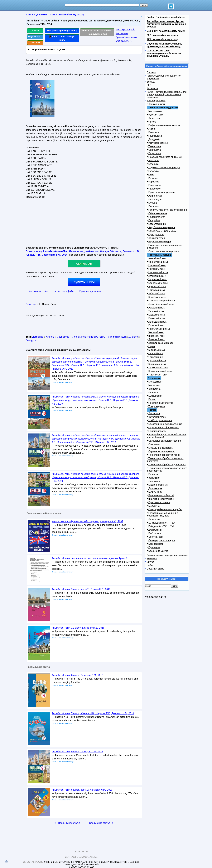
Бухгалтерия (155, 396)
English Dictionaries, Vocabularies (166, 17)
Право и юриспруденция (162, 192)
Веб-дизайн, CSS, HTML (162, 526)
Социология (155, 150)
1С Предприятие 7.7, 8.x (162, 523)
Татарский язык (157, 290)
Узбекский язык (157, 294)
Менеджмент (155, 382)
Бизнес (152, 399)
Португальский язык (159, 329)
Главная (151, 72)
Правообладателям (90, 291)
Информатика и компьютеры (164, 125)
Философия (155, 189)
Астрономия (155, 196)
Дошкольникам (157, 104)
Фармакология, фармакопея (164, 428)
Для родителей (157, 238)
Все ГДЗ (151, 82)
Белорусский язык (158, 283)
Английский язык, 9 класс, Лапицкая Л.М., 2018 (77, 752)
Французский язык (158, 262)
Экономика (154, 389)
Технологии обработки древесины (167, 465)
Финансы (153, 392)
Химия (152, 129)
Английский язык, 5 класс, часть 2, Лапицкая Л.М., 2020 (82, 790)
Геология (153, 474)
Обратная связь (155, 569)
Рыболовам (155, 533)
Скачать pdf (84, 264)
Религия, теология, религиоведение (168, 210)
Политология (155, 136)
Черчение (154, 182)
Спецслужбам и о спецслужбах (165, 510)
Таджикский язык (158, 375)
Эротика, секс (156, 537)
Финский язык (156, 354)
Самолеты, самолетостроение (165, 441)
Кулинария (154, 547)
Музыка (153, 203)
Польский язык (156, 325)
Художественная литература (164, 168)
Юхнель (50, 337)
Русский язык (156, 115)
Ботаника (153, 164)
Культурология (156, 235)
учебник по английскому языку (88, 337)
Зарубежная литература (162, 227)
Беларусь (31, 340)
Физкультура (155, 199)
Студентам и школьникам (162, 231)
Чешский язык (156, 332)
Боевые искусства (158, 551)
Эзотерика (154, 413)
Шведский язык (157, 336)
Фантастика (155, 519)
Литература (155, 118)
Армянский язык (157, 287)
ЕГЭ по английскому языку (162, 39)
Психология (155, 185)
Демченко (38, 337)
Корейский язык (157, 297)
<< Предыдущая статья (68, 823)
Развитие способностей (161, 495)
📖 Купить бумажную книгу (62, 30)
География (154, 220)
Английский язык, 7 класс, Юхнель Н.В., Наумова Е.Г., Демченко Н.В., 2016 (93, 713)
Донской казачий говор (161, 343)
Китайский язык (157, 350)
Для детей (154, 139)
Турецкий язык (156, 311)
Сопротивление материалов (164, 251)
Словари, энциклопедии (162, 540)
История (153, 178)
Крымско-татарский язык (162, 301)
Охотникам (154, 444)
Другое (150, 562)
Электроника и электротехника (165, 424)
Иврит (152, 346)
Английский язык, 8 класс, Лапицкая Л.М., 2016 (77, 675)
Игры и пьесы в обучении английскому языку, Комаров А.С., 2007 (87, 521)
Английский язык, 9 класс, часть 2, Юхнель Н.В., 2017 (81, 589)
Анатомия (154, 160)
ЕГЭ (149, 85)
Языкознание (156, 357)
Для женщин (155, 488)
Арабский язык (156, 308)
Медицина (154, 506)
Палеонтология (157, 217)
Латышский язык (157, 322)
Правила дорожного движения (165, 157)
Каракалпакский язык (160, 371)
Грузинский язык (157, 361)
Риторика (154, 171)
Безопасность (156, 544)
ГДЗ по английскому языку (162, 35)
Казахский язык (157, 315)
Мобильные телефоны (161, 448)
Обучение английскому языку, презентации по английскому (164, 45)
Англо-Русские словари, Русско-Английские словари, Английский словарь (166, 24)
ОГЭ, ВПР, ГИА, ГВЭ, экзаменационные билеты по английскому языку (164, 53)
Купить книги (84, 282)
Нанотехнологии (157, 431)
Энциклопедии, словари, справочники (167, 555)
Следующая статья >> (101, 823)
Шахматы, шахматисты (161, 499)
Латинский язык (157, 276)
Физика (152, 122)
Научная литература (160, 242)
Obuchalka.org (33, 862)
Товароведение (157, 406)
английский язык (117, 337)
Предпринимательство (161, 403)
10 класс (133, 337)
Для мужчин (155, 530)
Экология (153, 206)
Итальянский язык (158, 272)
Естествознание (157, 224)
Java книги (154, 481)
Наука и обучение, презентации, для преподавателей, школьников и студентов (167, 95)
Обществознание (158, 213)
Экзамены (152, 89)
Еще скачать (35, 37)
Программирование (159, 502)
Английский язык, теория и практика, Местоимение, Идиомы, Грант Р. (90, 558)
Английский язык (158, 258)
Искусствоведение (158, 143)
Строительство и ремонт (162, 451)
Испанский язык (157, 265)
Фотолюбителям (157, 417)
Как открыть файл (125, 30)
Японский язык (156, 339)
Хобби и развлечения (160, 420)
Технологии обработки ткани (164, 455)
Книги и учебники (156, 101)
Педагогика (155, 153)
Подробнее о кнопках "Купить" (49, 50)
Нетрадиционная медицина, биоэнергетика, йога (163, 514)
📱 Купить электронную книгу (62, 38)
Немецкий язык (157, 269)
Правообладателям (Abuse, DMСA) (126, 39)
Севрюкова (63, 337)
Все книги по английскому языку (166, 31)
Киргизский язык (157, 364)
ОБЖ (151, 175)
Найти (150, 565)
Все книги (152, 559)
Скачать (35, 30)
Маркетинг (154, 385)
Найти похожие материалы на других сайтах (97, 32)
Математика (155, 111)
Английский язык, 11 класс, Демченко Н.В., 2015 (78, 628)
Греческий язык (157, 318)
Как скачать (122, 33)
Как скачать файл (38, 291)
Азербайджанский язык (161, 304)
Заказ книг (154, 478)
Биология (154, 132)
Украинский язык (158, 279)
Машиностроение (158, 485)
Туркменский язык (158, 368)
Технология (155, 146)
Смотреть (35, 43)
